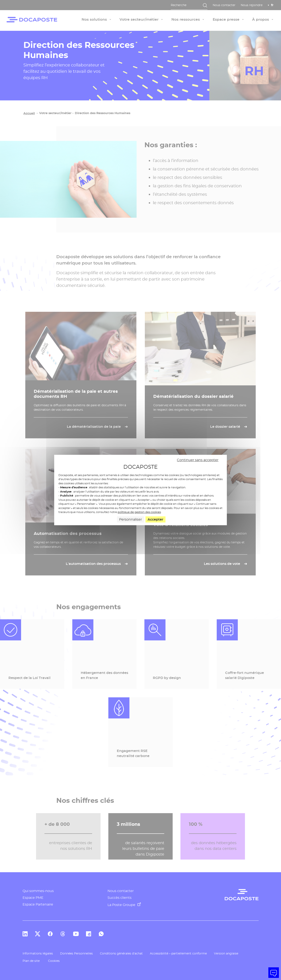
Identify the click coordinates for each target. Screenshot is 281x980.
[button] (274, 973)
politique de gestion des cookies (139, 512)
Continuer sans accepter (198, 460)
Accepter (155, 519)
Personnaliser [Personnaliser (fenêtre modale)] (130, 519)
